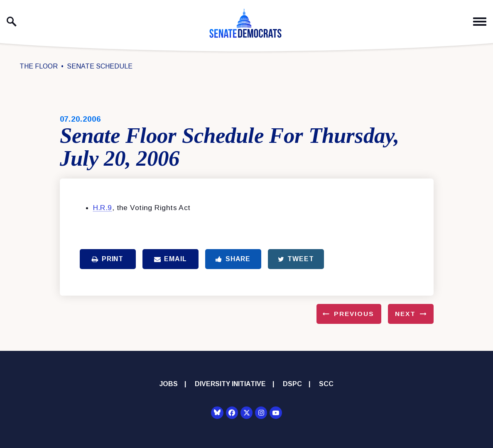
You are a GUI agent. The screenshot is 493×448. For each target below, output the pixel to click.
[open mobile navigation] (480, 22)
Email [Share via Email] (170, 259)
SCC (326, 384)
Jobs (169, 384)
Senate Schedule (100, 66)
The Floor (39, 66)
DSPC (292, 384)
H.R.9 (103, 208)
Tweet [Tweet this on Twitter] (296, 259)
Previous (354, 314)
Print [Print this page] (108, 259)
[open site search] (12, 22)
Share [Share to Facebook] (233, 259)
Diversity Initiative (230, 384)
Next (405, 314)
